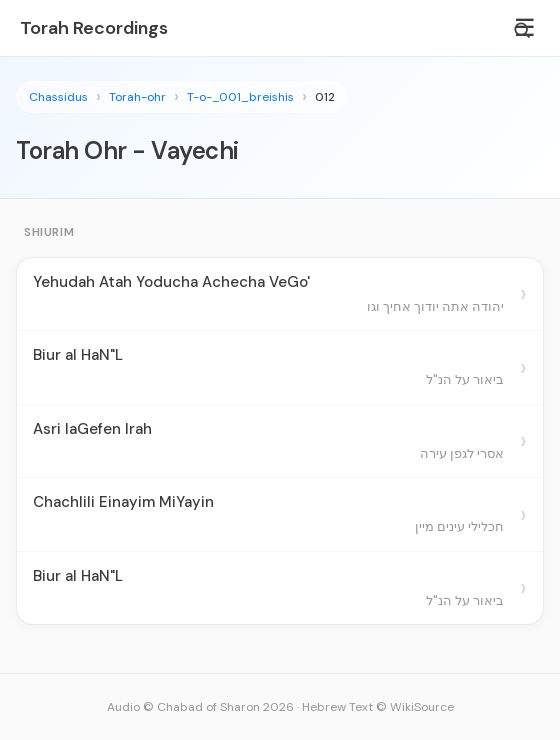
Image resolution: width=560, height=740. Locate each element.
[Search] (522, 30)
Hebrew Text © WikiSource (378, 707)
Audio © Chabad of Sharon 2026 (200, 707)
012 (325, 97)
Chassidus (58, 97)
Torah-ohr (137, 97)
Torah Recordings (94, 28)
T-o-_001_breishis (240, 97)
